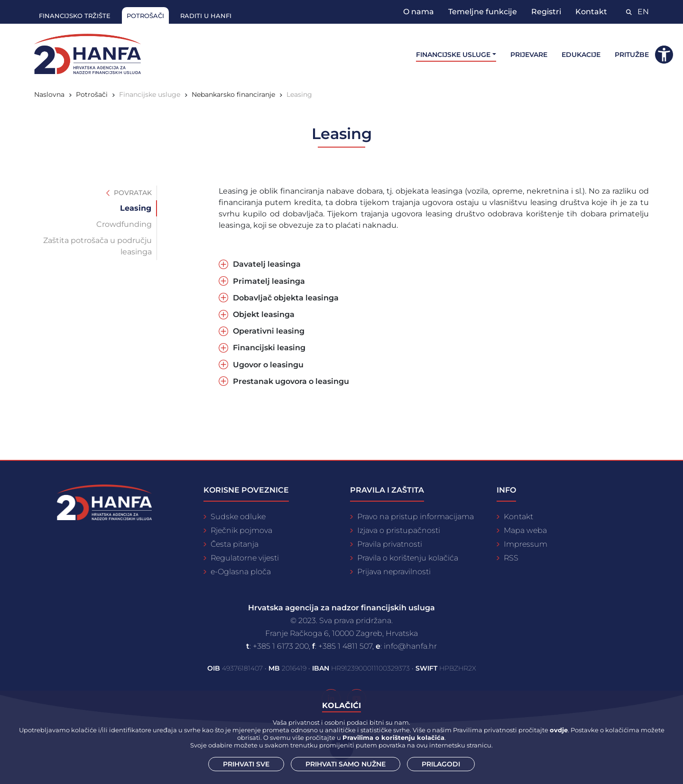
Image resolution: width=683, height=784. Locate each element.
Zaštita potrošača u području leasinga (97, 246)
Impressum (526, 544)
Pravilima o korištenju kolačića (393, 737)
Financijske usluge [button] (453, 55)
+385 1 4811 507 (345, 646)
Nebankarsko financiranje (233, 94)
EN (643, 12)
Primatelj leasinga (269, 281)
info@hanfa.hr (410, 646)
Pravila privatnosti (390, 544)
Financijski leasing (269, 348)
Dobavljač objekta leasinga (286, 298)
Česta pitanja (235, 544)
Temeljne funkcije (483, 12)
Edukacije (581, 55)
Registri (546, 12)
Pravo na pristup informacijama (415, 517)
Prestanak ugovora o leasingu (291, 381)
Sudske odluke (238, 517)
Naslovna (49, 94)
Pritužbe (632, 55)
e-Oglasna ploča (241, 572)
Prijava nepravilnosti (394, 572)
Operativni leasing (269, 331)
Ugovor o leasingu (268, 365)
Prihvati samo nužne (346, 764)
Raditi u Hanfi (206, 16)
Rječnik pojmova (241, 530)
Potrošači (145, 16)
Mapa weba (525, 530)
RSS (511, 558)
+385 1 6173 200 (281, 646)
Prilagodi (441, 764)
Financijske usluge (150, 94)
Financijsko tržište (75, 16)
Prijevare (529, 55)
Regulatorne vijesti (245, 558)
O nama (419, 12)
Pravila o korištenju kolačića (408, 558)
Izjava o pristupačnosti (399, 530)
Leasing (299, 94)
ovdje (559, 730)
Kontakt (591, 12)
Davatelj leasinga (267, 264)
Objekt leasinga (264, 314)
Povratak (129, 193)
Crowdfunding (124, 224)
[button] (664, 55)
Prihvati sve (246, 764)
